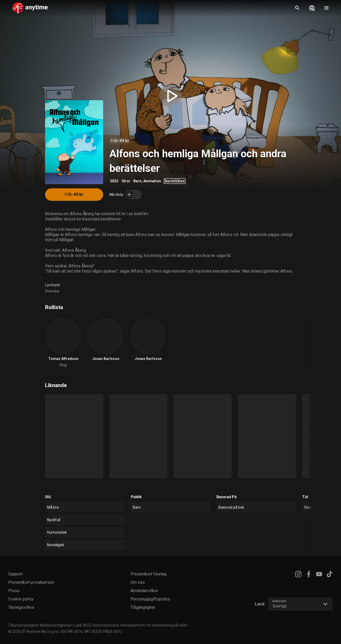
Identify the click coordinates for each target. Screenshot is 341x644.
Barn (137, 181)
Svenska (52, 291)
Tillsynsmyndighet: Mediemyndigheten (40, 625)
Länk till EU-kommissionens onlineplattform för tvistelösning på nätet (131, 625)
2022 (114, 181)
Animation (152, 181)
